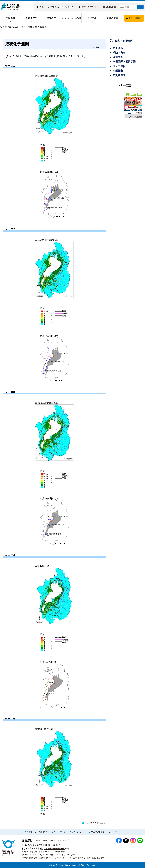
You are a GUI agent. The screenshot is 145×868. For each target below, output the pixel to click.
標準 (67, 7)
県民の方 (14, 27)
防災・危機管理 (29, 27)
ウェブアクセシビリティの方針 (105, 832)
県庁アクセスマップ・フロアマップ (53, 840)
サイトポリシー (78, 832)
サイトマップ (60, 832)
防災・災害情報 (135, 18)
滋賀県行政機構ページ (55, 849)
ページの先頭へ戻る (96, 823)
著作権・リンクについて (37, 832)
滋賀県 (3, 27)
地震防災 (44, 27)
